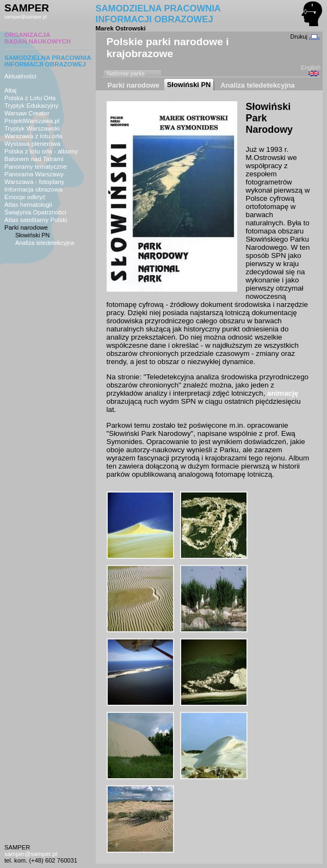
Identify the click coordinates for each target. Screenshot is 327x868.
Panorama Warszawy (34, 174)
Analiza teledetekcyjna (45, 243)
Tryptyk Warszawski (32, 128)
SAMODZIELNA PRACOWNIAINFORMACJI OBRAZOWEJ (48, 61)
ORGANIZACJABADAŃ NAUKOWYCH (38, 38)
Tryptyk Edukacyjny (31, 106)
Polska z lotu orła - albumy (41, 151)
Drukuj (305, 36)
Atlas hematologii (28, 205)
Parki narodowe (26, 227)
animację (283, 393)
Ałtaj (10, 90)
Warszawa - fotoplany (34, 182)
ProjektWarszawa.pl (32, 121)
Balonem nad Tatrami (34, 159)
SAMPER (27, 8)
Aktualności (20, 76)
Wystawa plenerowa (32, 144)
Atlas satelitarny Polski (36, 220)
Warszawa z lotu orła (33, 136)
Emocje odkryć (25, 197)
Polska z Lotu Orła (30, 98)
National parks (126, 73)
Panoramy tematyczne (36, 167)
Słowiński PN (32, 235)
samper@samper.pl (26, 17)
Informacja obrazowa (33, 189)
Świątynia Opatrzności (35, 212)
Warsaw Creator (27, 113)
